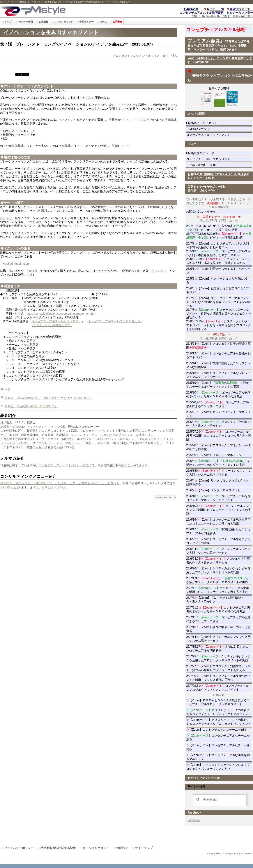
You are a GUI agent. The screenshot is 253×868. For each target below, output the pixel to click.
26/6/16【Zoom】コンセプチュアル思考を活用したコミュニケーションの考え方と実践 (218, 522)
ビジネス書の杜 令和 (207, 165)
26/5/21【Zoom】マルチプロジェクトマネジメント (218, 414)
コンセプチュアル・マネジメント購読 (64, 465)
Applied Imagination (16, 264)
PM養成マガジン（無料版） (113, 439)
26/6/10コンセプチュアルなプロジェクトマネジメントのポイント (218, 498)
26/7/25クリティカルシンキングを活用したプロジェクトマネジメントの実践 (218, 658)
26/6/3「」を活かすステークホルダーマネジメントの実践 (218, 463)
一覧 (8, 390)
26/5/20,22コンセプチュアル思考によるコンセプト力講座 (218, 404)
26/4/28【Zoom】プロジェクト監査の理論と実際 (218, 346)
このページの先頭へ (166, 497)
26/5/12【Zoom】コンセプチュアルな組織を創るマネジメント (218, 355)
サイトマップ (144, 848)
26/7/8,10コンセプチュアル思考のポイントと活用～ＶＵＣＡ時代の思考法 (218, 609)
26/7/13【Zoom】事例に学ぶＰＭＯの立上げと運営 (218, 629)
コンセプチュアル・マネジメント (219, 135)
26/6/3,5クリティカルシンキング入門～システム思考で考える (219, 473)
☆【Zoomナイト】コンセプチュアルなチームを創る (218, 747)
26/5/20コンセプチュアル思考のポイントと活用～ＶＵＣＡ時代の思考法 (218, 394)
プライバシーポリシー (19, 848)
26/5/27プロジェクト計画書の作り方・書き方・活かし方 (218, 424)
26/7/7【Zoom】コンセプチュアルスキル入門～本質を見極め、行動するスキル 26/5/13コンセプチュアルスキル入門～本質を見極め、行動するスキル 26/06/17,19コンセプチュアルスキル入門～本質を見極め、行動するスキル (218, 253)
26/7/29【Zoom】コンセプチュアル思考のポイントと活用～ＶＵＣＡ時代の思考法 (218, 678)
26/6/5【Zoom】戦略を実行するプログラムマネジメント (218, 290)
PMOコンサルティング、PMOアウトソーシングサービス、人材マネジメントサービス (57, 483)
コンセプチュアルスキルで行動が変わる (114, 321)
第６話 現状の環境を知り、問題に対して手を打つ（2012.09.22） (49, 398)
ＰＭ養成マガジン (219, 129)
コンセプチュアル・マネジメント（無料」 (67, 443)
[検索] (219, 800)
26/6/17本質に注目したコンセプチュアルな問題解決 (218, 531)
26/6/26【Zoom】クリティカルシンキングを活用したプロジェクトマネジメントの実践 (218, 570)
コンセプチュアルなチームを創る (218, 737)
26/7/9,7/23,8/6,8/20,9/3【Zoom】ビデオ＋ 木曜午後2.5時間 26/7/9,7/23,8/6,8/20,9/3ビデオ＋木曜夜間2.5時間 (219, 232)
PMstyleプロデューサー (215, 153)
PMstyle (57, 11)
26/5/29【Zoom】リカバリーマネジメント (219, 455)
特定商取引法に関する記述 (58, 848)
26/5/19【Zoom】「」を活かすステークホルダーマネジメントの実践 (218, 385)
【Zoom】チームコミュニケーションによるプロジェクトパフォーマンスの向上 (218, 767)
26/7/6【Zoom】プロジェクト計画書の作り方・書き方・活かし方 (216, 600)
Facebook (194, 820)
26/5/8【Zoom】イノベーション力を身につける (218, 280)
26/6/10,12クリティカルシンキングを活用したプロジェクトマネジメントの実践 (219, 510)
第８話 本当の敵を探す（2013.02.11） (31, 406)
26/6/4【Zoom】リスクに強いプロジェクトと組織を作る (218, 482)
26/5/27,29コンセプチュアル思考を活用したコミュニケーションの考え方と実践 (219, 435)
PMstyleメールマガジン (215, 123)
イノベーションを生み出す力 (52, 325)
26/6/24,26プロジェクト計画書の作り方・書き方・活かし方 (218, 561)
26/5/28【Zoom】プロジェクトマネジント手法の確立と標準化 (218, 447)
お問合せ (47, 487)
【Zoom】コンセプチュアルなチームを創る (216, 730)
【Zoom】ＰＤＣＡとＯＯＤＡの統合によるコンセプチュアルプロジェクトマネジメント (218, 702)
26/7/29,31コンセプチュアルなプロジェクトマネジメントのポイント (218, 688)
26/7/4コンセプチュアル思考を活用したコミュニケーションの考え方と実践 (218, 590)
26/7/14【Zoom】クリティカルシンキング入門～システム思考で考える (218, 639)
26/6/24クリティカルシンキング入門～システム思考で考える (218, 551)
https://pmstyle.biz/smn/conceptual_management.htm (61, 314)
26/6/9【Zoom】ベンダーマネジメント (219, 490)
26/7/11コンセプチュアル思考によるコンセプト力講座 (218, 619)
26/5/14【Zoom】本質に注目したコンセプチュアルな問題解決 (218, 365)
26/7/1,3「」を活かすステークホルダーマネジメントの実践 (218, 580)
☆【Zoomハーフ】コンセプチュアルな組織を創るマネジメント (218, 757)
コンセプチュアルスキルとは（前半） (56, 321)
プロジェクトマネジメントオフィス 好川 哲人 (145, 56)
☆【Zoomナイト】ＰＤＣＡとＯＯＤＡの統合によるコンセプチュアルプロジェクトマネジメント (219, 722)
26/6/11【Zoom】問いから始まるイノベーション (218, 271)
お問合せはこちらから (201, 211)
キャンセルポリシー (96, 848)
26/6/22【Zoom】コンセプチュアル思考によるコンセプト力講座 (218, 541)
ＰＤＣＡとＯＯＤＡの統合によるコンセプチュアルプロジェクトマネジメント (219, 712)
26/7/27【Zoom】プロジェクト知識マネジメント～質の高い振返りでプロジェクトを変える (218, 668)
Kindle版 (32, 271)
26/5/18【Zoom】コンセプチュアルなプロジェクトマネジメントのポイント (218, 375)
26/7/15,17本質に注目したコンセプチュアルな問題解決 (218, 649)
